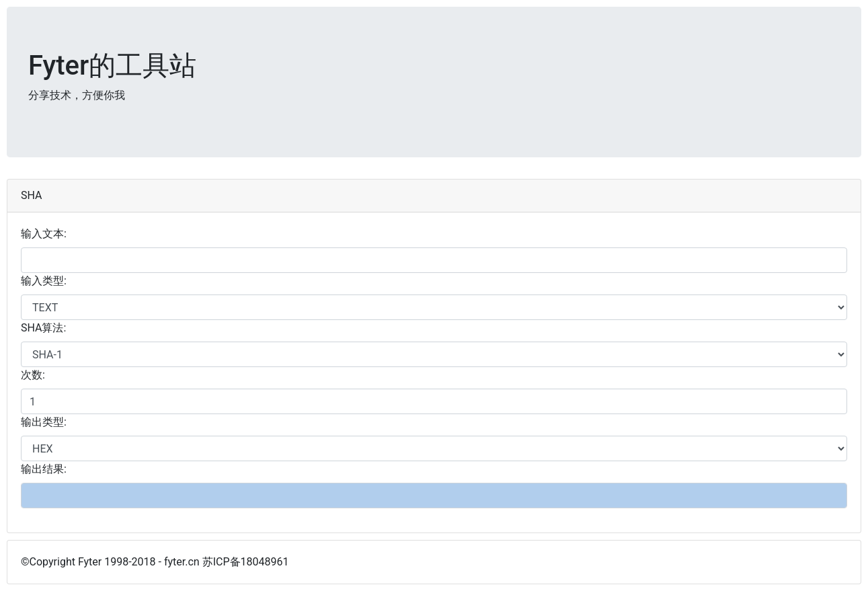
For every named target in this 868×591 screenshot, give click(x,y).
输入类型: (44, 281)
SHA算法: (43, 328)
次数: (33, 375)
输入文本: (44, 234)
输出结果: (44, 469)
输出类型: (44, 422)
